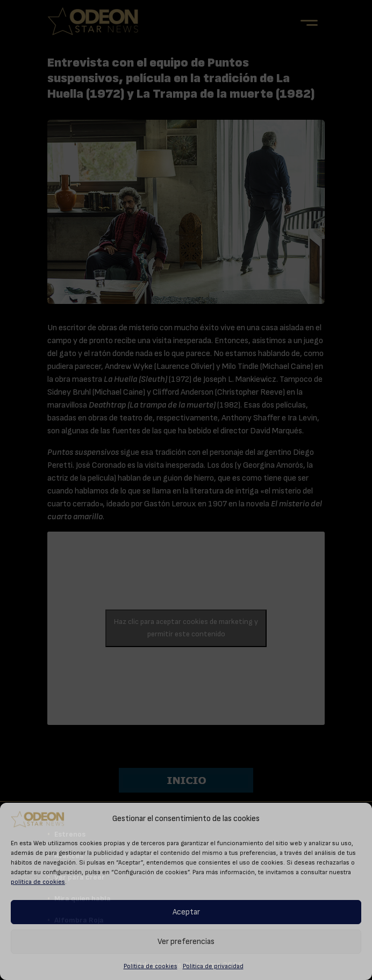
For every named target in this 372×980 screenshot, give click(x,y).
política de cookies (38, 882)
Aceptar (186, 912)
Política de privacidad (213, 966)
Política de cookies (151, 966)
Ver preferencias (186, 942)
